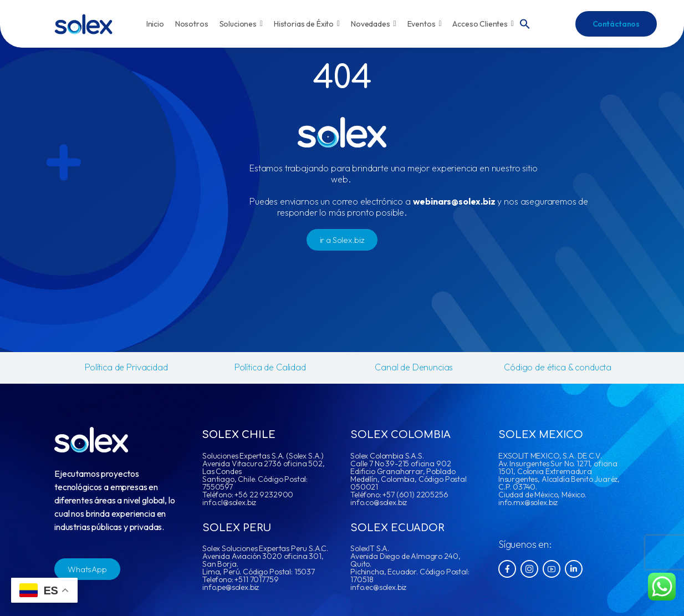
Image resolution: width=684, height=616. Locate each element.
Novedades (374, 24)
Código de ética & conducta (558, 367)
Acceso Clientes (483, 24)
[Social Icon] (507, 569)
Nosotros (192, 24)
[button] (525, 23)
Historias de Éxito (307, 24)
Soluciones (241, 24)
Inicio (155, 24)
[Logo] (83, 24)
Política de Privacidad (126, 367)
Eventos (425, 24)
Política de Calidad (270, 367)
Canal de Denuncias (414, 367)
